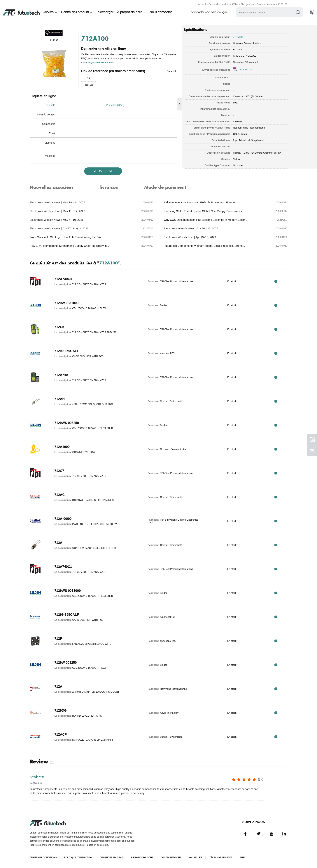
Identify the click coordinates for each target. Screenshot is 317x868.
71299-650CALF (67, 351)
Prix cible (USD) (115, 105)
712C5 (59, 327)
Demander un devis (112, 857)
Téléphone (49, 143)
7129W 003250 (66, 663)
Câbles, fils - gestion (243, 4)
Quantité (51, 105)
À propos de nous (131, 12)
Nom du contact (46, 115)
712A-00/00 (63, 519)
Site (242, 857)
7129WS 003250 (67, 423)
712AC (60, 495)
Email (52, 133)
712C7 (59, 471)
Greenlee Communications (247, 43)
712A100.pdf (245, 69)
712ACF (61, 734)
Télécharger (105, 12)
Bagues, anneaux (266, 4)
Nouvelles (195, 857)
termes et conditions (43, 857)
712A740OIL (64, 279)
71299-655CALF (67, 615)
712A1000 (62, 447)
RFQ (276, 281)
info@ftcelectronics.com (100, 62)
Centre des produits (219, 4)
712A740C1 (63, 567)
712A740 (61, 375)
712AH (60, 399)
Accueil (202, 4)
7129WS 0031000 (68, 591)
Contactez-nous (171, 857)
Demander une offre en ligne (211, 12)
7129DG (61, 711)
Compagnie (49, 124)
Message (50, 156)
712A (58, 543)
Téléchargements (221, 857)
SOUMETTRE (103, 171)
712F (58, 639)
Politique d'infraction (78, 857)
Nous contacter (162, 12)
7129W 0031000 (67, 303)
